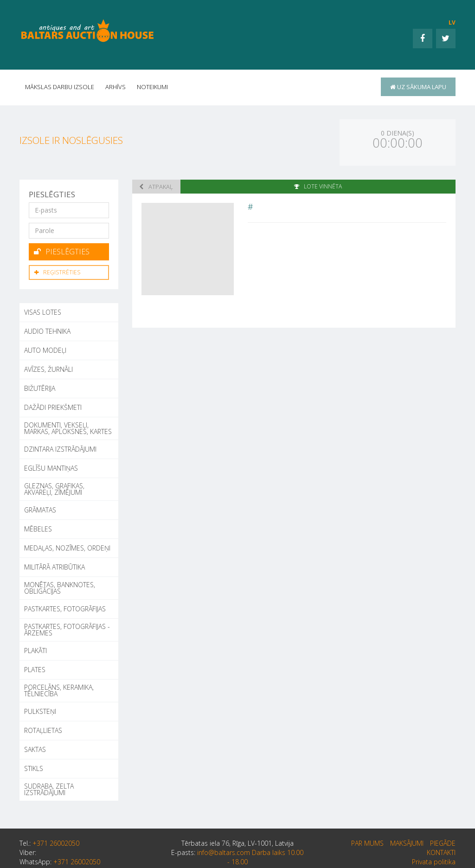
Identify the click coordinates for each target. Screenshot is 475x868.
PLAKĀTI (35, 651)
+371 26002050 (56, 843)
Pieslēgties (62, 252)
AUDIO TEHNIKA (47, 331)
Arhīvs (116, 87)
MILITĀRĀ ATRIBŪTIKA (55, 567)
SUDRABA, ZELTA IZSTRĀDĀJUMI (49, 789)
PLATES (35, 670)
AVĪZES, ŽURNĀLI (48, 369)
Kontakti (441, 852)
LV (452, 23)
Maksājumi (407, 843)
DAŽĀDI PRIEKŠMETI (53, 407)
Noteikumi (152, 87)
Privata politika (434, 862)
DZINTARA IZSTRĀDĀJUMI (60, 449)
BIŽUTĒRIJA (40, 388)
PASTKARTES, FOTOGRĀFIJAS (65, 609)
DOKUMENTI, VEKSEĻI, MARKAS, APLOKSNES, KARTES (68, 428)
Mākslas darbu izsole (60, 87)
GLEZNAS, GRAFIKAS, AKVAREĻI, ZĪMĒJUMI (54, 489)
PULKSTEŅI (40, 711)
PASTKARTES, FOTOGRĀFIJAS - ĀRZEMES (67, 630)
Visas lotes (43, 312)
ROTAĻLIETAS (43, 730)
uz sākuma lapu (418, 87)
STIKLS (34, 768)
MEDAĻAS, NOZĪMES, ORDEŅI (67, 548)
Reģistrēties (57, 272)
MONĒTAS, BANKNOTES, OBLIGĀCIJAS (60, 588)
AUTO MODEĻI (45, 350)
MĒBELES (38, 529)
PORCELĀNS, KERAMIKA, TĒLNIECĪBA (59, 690)
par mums (367, 843)
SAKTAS (35, 749)
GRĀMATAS (40, 510)
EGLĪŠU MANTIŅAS (51, 468)
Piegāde (443, 843)
